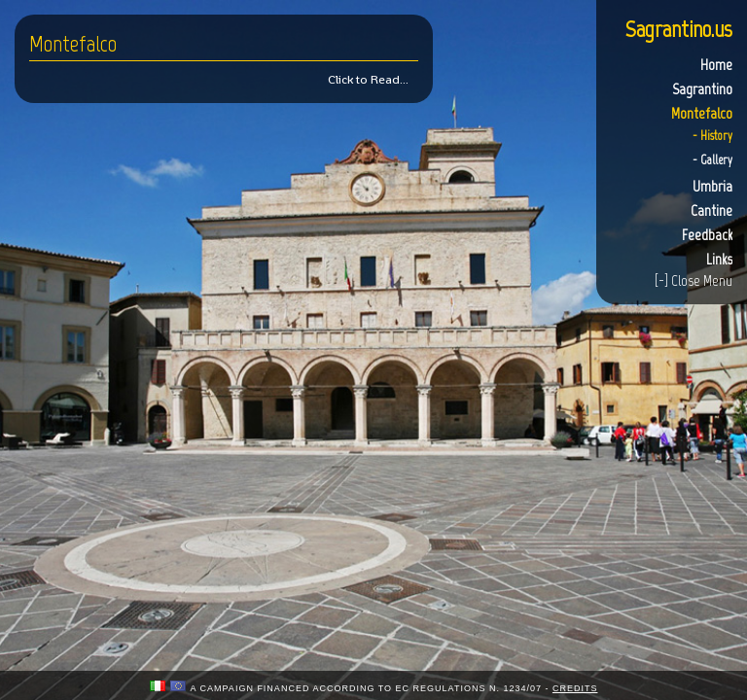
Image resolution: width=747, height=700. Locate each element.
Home (716, 65)
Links (719, 259)
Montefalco (702, 113)
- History (712, 136)
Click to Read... (368, 79)
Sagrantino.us (679, 29)
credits (575, 688)
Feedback (707, 235)
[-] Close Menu (694, 280)
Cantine (711, 210)
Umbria (712, 186)
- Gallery (712, 160)
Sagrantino (702, 89)
